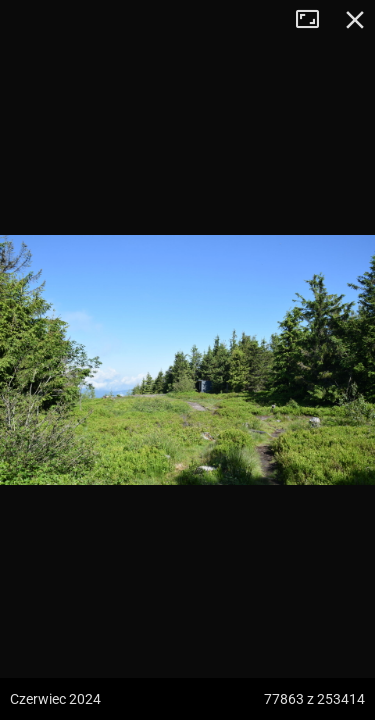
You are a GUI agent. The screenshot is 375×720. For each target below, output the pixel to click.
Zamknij (355, 20)
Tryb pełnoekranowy (315, 20)
